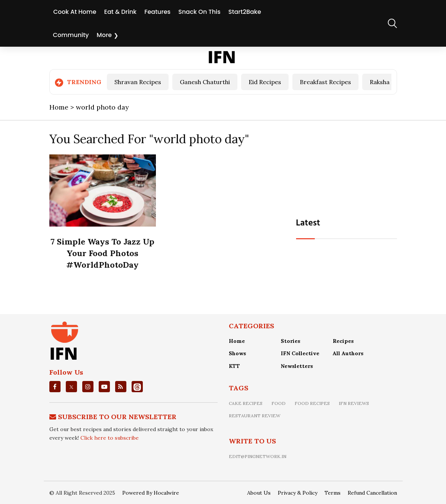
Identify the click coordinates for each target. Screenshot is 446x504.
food (279, 403)
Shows (237, 353)
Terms (333, 493)
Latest (308, 223)
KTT (234, 366)
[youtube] (104, 387)
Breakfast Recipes (325, 82)
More (104, 35)
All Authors (348, 353)
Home (237, 341)
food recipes (312, 403)
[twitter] (71, 387)
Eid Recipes (265, 82)
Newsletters (297, 366)
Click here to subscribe (110, 438)
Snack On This (199, 12)
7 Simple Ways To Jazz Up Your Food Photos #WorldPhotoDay (102, 253)
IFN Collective (300, 353)
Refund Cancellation (372, 493)
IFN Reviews (354, 403)
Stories (290, 341)
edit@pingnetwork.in (258, 456)
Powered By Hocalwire (151, 493)
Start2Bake (245, 12)
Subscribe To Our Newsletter (117, 417)
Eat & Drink (121, 12)
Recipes (343, 341)
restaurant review (255, 416)
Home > (63, 107)
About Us (259, 493)
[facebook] (55, 387)
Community (71, 35)
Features (157, 12)
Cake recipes (246, 403)
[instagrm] (88, 387)
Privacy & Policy (298, 493)
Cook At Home (75, 12)
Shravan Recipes (138, 82)
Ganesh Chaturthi (205, 82)
